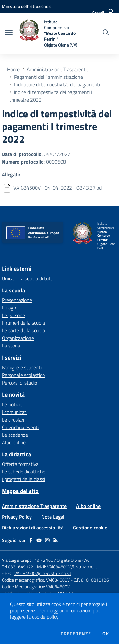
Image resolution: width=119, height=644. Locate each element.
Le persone (13, 315)
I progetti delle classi (23, 479)
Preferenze (76, 634)
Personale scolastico (23, 375)
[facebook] (31, 540)
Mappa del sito (20, 491)
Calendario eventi (20, 427)
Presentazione (17, 300)
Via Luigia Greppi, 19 (21, 560)
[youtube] (39, 540)
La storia (11, 346)
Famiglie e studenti (22, 367)
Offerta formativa (20, 464)
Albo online (14, 442)
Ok (106, 634)
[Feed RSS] (56, 540)
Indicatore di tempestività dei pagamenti (57, 84)
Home (13, 69)
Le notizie (12, 404)
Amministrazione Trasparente (57, 69)
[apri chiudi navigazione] (9, 33)
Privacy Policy (17, 517)
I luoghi (10, 308)
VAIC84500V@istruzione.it (72, 567)
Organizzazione (18, 338)
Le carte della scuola (23, 330)
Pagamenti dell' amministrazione (48, 77)
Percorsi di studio (20, 383)
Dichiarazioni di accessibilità (33, 528)
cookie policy (45, 617)
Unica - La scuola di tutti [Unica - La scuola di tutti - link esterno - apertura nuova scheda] (28, 278)
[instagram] (47, 540)
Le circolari (13, 420)
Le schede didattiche (24, 472)
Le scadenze (15, 435)
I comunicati (15, 412)
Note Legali (53, 517)
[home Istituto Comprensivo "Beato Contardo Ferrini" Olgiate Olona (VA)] (48, 33)
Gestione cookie (90, 528)
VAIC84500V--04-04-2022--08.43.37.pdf (58, 188)
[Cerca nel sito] (106, 33)
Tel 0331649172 (18, 567)
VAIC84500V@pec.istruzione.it (43, 573)
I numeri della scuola (23, 323)
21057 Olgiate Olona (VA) (66, 560)
